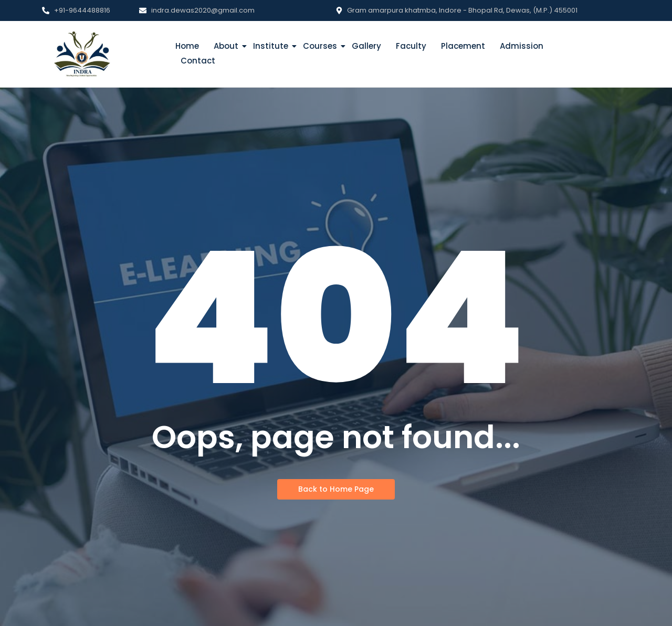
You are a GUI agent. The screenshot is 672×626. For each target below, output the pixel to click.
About (227, 46)
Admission (522, 46)
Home (187, 46)
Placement (463, 46)
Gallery (366, 46)
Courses (321, 46)
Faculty (411, 46)
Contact (198, 61)
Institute (272, 46)
